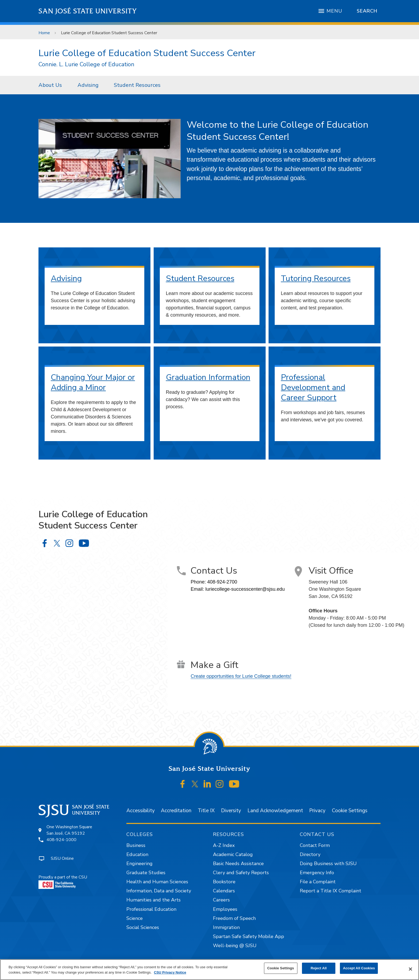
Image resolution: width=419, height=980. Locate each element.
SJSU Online (62, 858)
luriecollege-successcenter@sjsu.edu (245, 589)
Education (137, 854)
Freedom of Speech (234, 918)
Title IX (206, 811)
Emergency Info (317, 873)
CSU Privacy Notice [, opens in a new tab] (170, 972)
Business (136, 845)
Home (44, 33)
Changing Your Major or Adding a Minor (93, 382)
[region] (210, 970)
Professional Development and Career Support (313, 388)
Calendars (224, 891)
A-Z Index (224, 845)
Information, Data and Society (159, 891)
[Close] (410, 969)
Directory (310, 854)
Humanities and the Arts (154, 900)
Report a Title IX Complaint (331, 891)
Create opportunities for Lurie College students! (241, 676)
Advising (88, 85)
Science (135, 918)
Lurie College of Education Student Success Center (109, 33)
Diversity (231, 811)
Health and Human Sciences (157, 882)
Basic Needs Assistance (238, 864)
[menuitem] (52, 85)
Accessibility (141, 811)
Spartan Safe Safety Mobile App (249, 936)
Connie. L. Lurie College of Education (86, 65)
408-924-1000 (61, 840)
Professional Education (151, 909)
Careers (221, 900)
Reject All (319, 968)
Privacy (317, 811)
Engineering (139, 864)
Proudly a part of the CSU (63, 882)
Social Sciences (143, 927)
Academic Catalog (233, 854)
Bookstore (224, 882)
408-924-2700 (222, 582)
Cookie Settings (350, 811)
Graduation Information (208, 377)
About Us (50, 85)
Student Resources (137, 85)
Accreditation (176, 811)
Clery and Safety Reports (241, 873)
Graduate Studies (146, 873)
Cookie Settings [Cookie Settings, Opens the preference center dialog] (281, 968)
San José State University (88, 11)
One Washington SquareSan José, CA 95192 (69, 830)
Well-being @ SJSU (235, 946)
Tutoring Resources (316, 279)
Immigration (226, 927)
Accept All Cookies (359, 968)
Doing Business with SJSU (328, 864)
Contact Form (315, 845)
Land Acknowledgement (275, 811)
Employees (225, 909)
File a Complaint (318, 882)
